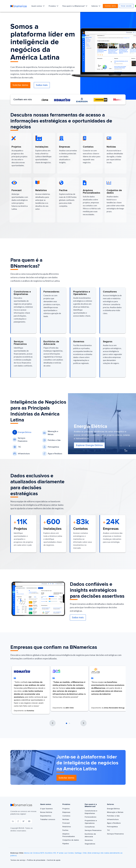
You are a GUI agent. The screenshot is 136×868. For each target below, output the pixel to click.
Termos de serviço (18, 860)
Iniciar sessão (126, 6)
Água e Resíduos (52, 454)
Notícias (66, 819)
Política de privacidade (36, 860)
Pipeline (66, 844)
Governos (89, 840)
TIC (17, 447)
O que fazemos (46, 809)
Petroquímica (51, 447)
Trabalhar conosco (48, 819)
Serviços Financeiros (20, 440)
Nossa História (46, 812)
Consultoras (90, 827)
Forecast (66, 823)
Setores (95, 6)
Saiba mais (42, 85)
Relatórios (67, 827)
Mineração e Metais (50, 433)
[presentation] (121, 446)
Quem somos (37, 6)
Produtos (53, 6)
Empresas (66, 812)
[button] (67, 723)
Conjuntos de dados (71, 840)
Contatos (66, 816)
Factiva (65, 830)
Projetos (66, 809)
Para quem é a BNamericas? (74, 6)
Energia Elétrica (22, 432)
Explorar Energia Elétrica (89, 445)
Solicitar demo (110, 6)
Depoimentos (46, 816)
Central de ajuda (54, 860)
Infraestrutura (21, 454)
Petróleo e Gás (51, 440)
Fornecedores (90, 817)
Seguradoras (90, 844)
